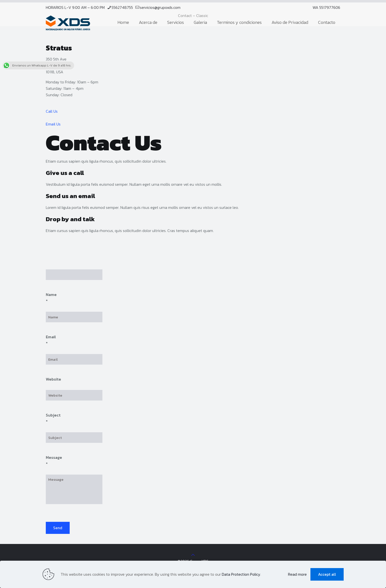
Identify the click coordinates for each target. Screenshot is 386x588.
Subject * (53, 418)
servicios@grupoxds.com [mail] (160, 7)
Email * (51, 340)
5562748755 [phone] (122, 7)
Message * (54, 461)
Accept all (327, 574)
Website (53, 379)
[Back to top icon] (193, 555)
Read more (297, 574)
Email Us (53, 124)
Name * (51, 298)
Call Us (52, 111)
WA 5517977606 (326, 7)
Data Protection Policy (241, 574)
